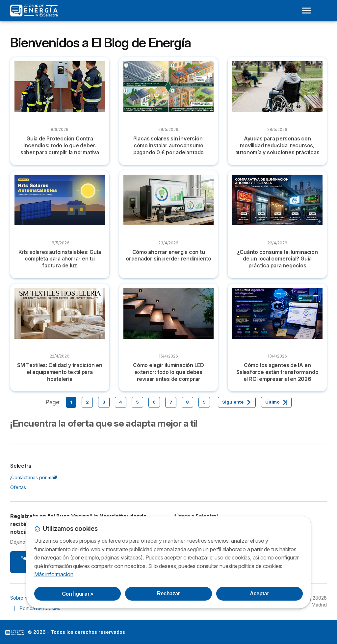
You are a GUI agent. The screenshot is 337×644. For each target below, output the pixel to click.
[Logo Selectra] (34, 11)
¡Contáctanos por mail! (34, 477)
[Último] (276, 402)
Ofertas (18, 487)
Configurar (78, 594)
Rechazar (168, 594)
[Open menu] (306, 11)
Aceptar (259, 594)
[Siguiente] (237, 402)
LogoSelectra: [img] (14, 632)
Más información (54, 574)
